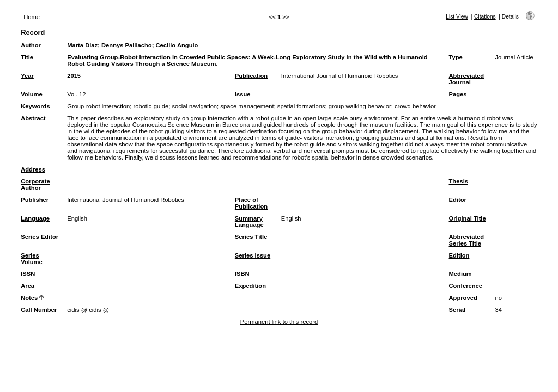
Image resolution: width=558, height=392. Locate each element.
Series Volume (32, 259)
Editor (458, 200)
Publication (251, 76)
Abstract (33, 118)
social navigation (194, 106)
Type (456, 57)
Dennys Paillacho (127, 45)
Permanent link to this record (279, 322)
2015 (74, 76)
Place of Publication (251, 203)
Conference (466, 286)
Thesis (459, 181)
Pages (458, 94)
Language (35, 218)
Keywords (35, 106)
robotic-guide (151, 106)
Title (27, 57)
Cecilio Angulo (177, 45)
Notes (29, 298)
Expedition (250, 286)
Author (31, 45)
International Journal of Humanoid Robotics (340, 76)
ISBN (242, 274)
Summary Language (249, 222)
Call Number (39, 310)
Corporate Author (35, 185)
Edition (459, 255)
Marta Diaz (82, 45)
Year (27, 76)
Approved (463, 298)
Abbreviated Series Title (467, 240)
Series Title (251, 237)
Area (28, 286)
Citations (485, 17)
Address (33, 169)
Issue (243, 94)
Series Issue (253, 255)
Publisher (35, 200)
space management (247, 106)
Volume (32, 94)
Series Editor (40, 237)
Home (32, 17)
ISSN (28, 274)
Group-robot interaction (98, 106)
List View (457, 17)
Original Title (468, 218)
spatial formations (301, 106)
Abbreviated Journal (467, 79)
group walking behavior (360, 106)
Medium (460, 274)
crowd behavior (415, 106)
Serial (457, 310)
